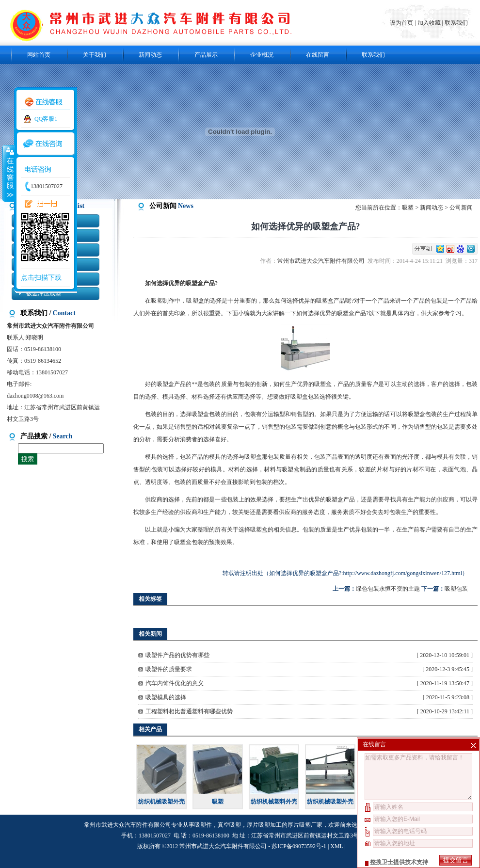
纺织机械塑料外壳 (274, 802)
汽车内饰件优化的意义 (175, 683)
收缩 (8, 173)
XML (336, 846)
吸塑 (408, 208)
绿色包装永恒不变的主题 (388, 589)
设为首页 (402, 23)
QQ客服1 (46, 119)
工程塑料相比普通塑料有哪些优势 (189, 711)
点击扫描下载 (41, 278)
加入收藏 (429, 23)
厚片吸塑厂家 (305, 825)
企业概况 (262, 55)
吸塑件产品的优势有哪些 (177, 655)
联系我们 (456, 23)
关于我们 (95, 55)
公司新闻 (461, 208)
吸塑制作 (163, 301)
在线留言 (318, 55)
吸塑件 (203, 825)
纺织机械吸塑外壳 (161, 802)
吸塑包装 (456, 589)
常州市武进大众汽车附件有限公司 (322, 261)
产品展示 (206, 55)
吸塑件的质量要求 (169, 669)
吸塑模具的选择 (166, 697)
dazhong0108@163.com (35, 396)
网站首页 (39, 55)
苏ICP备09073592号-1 (299, 846)
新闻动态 (150, 55)
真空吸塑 (229, 825)
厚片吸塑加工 (264, 825)
